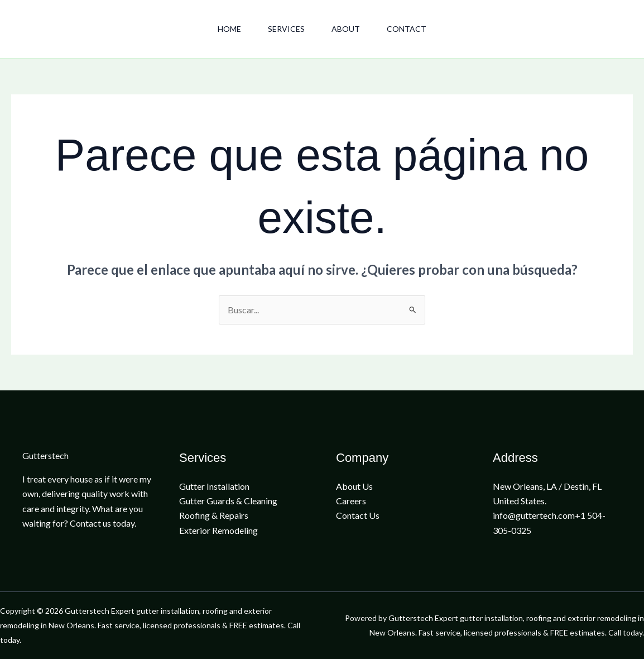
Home (229, 29)
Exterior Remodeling (218, 530)
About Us (354, 486)
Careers (351, 501)
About (346, 29)
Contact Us (358, 515)
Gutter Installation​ (214, 486)
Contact (407, 29)
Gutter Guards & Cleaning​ (228, 501)
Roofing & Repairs (214, 515)
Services (286, 29)
